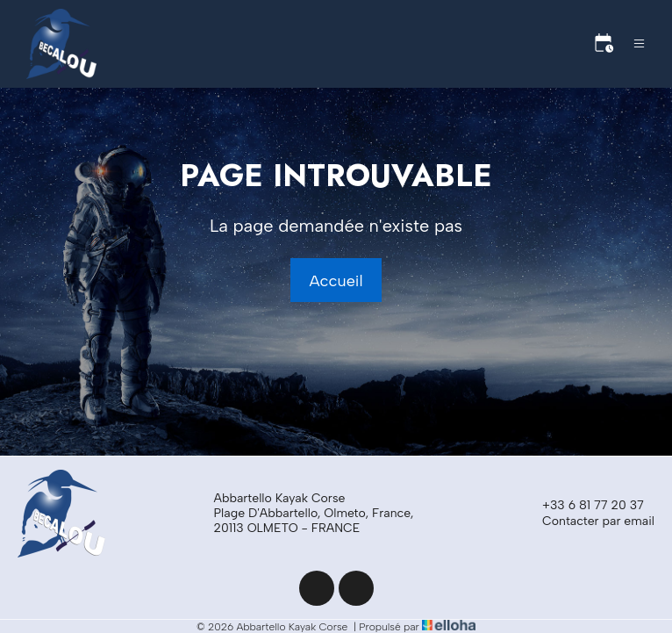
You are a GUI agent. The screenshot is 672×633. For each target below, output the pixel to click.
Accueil (336, 281)
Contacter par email (588, 522)
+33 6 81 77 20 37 (583, 506)
